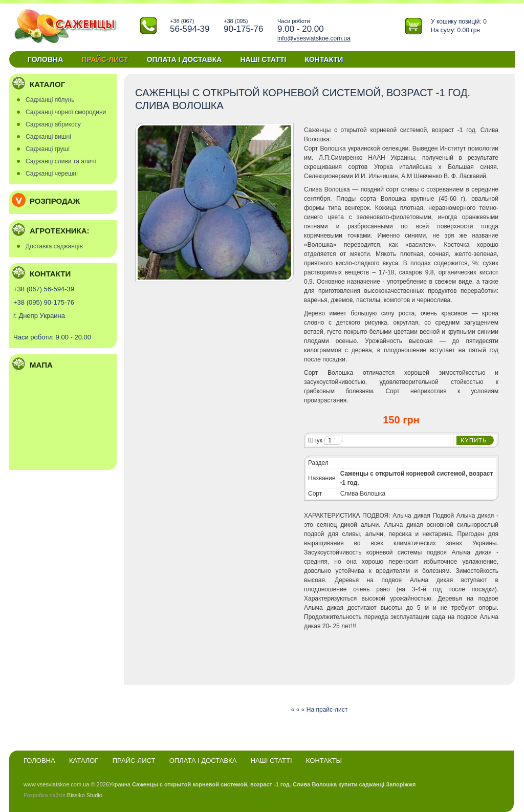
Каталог (84, 761)
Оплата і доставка (184, 59)
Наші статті (263, 59)
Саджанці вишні (48, 137)
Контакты (324, 761)
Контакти (324, 59)
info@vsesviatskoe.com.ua (314, 38)
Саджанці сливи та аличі (61, 161)
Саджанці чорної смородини (66, 112)
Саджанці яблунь (50, 100)
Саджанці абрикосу (53, 124)
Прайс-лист (105, 59)
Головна (45, 59)
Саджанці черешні (52, 174)
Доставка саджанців (54, 246)
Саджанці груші (48, 149)
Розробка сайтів (45, 795)
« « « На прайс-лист (319, 710)
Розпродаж (55, 201)
